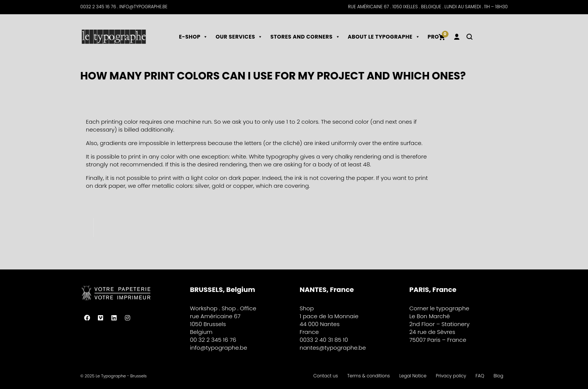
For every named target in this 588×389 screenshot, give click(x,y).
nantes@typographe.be (333, 348)
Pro (433, 37)
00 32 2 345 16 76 (213, 340)
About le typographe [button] (384, 37)
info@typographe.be (219, 348)
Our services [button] (239, 37)
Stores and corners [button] (305, 37)
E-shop (193, 37)
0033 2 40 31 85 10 (324, 340)
